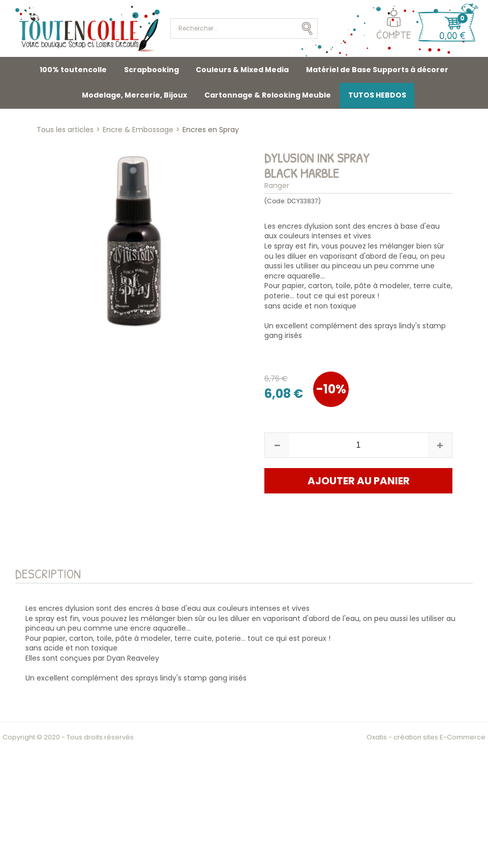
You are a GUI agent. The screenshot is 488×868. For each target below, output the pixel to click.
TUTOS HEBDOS (377, 95)
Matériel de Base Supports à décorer (377, 70)
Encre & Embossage (138, 130)
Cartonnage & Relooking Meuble (268, 95)
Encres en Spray (211, 130)
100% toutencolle (73, 70)
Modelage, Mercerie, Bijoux (134, 95)
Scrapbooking (151, 70)
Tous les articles (65, 130)
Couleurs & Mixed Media (242, 70)
